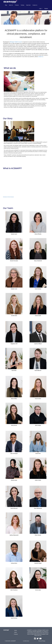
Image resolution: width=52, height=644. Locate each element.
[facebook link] (35, 639)
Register (46, 9)
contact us (41, 57)
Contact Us (35, 5)
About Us (11, 5)
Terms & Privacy (42, 641)
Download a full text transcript (8, 197)
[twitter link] (38, 639)
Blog (6, 5)
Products (17, 5)
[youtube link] (40, 639)
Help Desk (28, 5)
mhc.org (40, 636)
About (16, 632)
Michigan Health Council (16, 42)
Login (41, 9)
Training (22, 5)
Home (16, 630)
